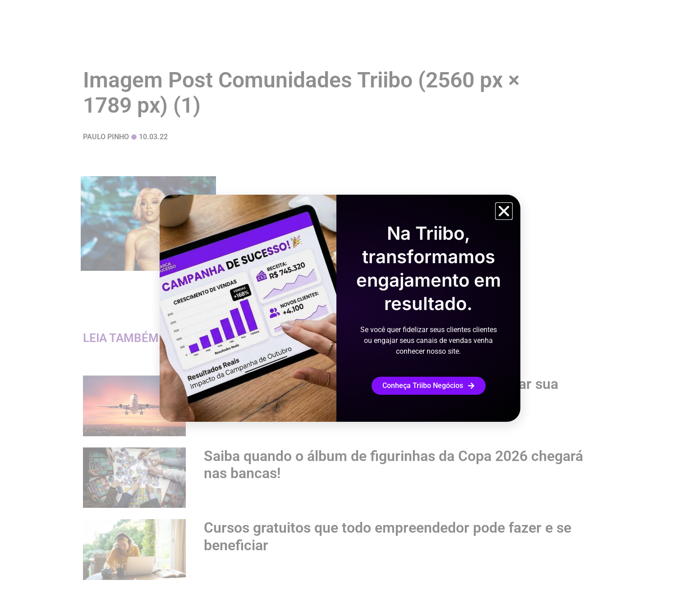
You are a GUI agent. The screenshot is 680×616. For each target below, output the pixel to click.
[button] (504, 211)
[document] (340, 308)
